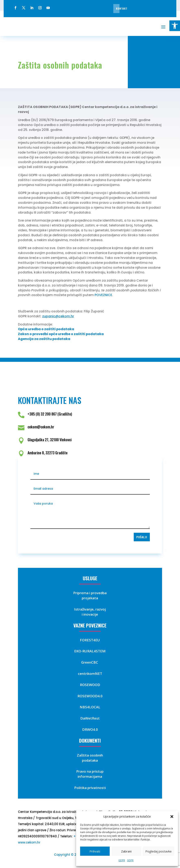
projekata (90, 598)
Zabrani (126, 851)
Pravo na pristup (90, 771)
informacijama (90, 776)
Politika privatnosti (90, 788)
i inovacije (90, 614)
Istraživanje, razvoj (90, 609)
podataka (90, 760)
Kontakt (122, 8)
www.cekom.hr (29, 842)
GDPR (122, 860)
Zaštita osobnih (90, 755)
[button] (175, 26)
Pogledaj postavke (158, 851)
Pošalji (142, 537)
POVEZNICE (103, 295)
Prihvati (95, 851)
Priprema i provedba (90, 593)
